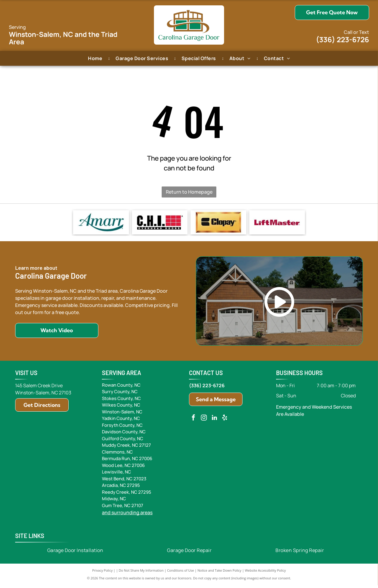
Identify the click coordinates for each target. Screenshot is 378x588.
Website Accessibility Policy (265, 573)
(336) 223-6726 (342, 39)
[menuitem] (96, 58)
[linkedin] (214, 421)
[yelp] (225, 421)
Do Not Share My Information (141, 573)
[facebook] (193, 421)
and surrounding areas (127, 515)
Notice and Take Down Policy (220, 573)
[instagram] (204, 421)
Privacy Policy (102, 573)
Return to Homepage (189, 192)
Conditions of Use (181, 573)
